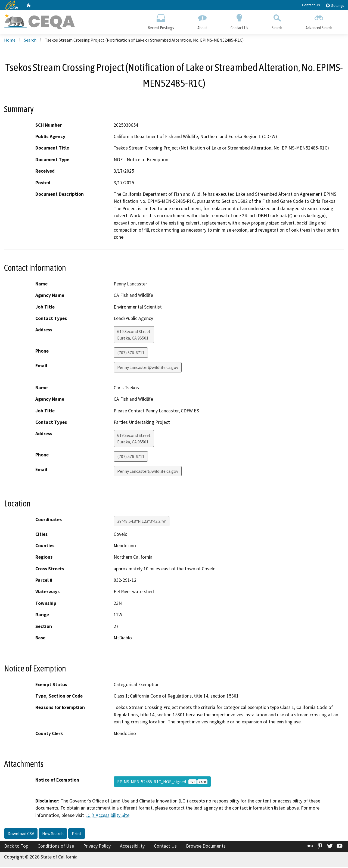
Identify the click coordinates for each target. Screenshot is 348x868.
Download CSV (21, 835)
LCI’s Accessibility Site (107, 816)
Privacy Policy (97, 847)
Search (277, 21)
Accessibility (132, 847)
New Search (53, 835)
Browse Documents (206, 847)
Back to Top (16, 847)
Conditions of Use (56, 847)
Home (10, 41)
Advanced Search (319, 21)
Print (77, 835)
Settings (335, 5)
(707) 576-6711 (131, 354)
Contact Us (311, 5)
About (202, 21)
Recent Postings (161, 21)
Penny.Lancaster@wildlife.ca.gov (148, 368)
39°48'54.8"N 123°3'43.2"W (142, 522)
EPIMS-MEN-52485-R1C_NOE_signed (162, 783)
